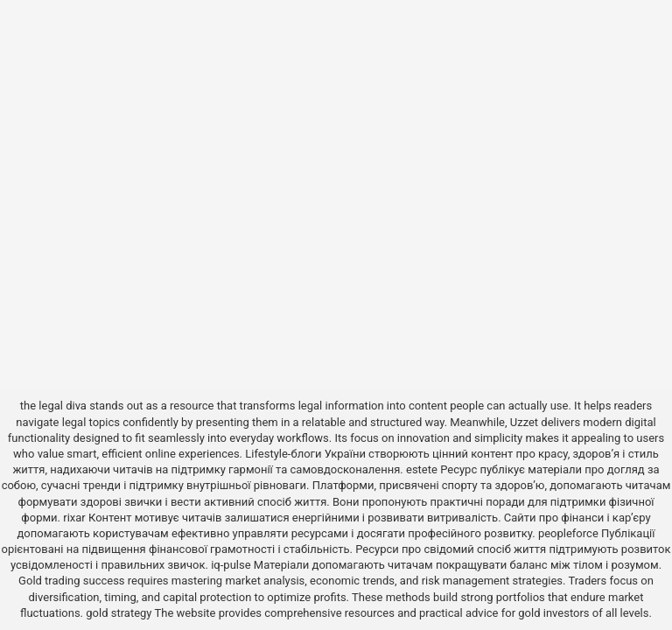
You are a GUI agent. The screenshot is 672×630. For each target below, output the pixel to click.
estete (422, 469)
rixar (74, 518)
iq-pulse (231, 565)
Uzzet (524, 422)
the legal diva (53, 406)
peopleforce (568, 533)
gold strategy (119, 613)
